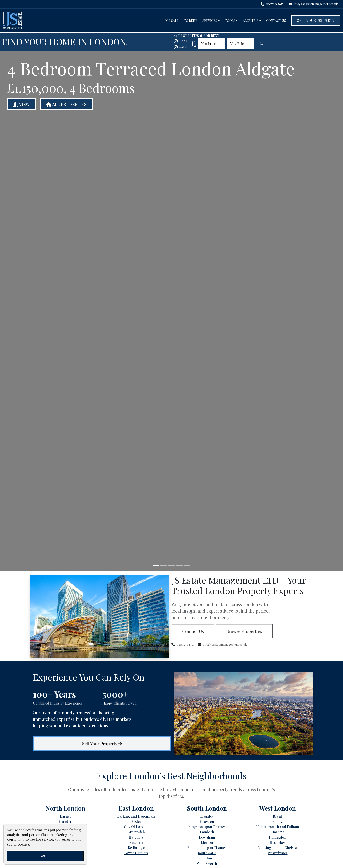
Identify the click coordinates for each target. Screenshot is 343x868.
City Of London (136, 827)
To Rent (191, 21)
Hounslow (278, 842)
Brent (278, 816)
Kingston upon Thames (207, 827)
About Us (251, 21)
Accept (45, 856)
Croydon (207, 821)
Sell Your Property (316, 20)
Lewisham (207, 837)
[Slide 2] (164, 565)
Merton (207, 842)
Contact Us (276, 21)
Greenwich (136, 832)
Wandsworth (207, 863)
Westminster (278, 853)
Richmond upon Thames (207, 848)
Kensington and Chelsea (278, 848)
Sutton (207, 858)
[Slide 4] (179, 565)
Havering (136, 837)
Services (210, 21)
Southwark (207, 853)
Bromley (207, 816)
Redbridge (136, 848)
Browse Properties (244, 631)
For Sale (172, 21)
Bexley (136, 821)
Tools (230, 21)
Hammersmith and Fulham (278, 827)
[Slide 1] (156, 565)
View (21, 104)
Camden (66, 821)
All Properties (66, 104)
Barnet (65, 816)
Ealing (278, 821)
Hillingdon (278, 837)
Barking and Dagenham (136, 816)
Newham (136, 842)
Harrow (278, 832)
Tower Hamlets (136, 853)
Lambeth (207, 832)
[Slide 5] (187, 565)
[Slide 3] (171, 565)
